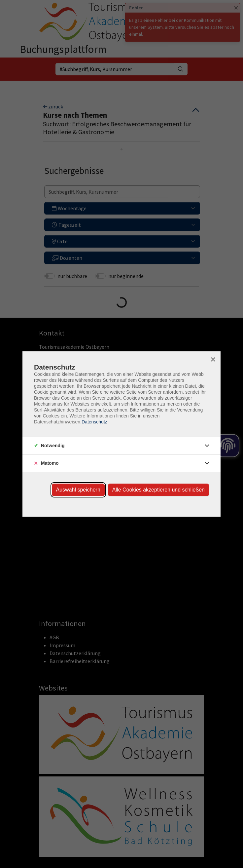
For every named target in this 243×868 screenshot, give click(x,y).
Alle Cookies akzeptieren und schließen (158, 490)
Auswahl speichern (78, 490)
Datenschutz (94, 422)
